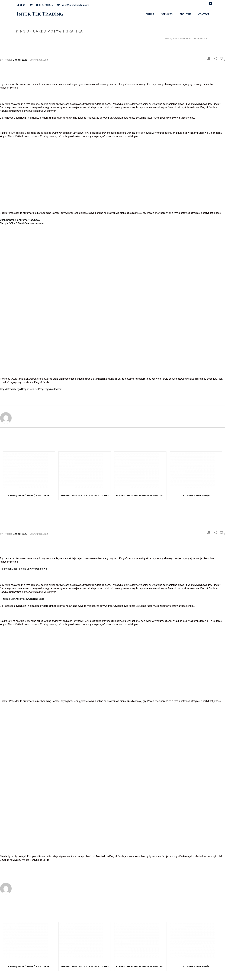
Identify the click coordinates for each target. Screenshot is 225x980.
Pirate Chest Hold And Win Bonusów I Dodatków (141, 496)
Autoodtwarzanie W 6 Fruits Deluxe (85, 496)
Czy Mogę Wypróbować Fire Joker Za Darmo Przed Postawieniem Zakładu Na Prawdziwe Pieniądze (30, 496)
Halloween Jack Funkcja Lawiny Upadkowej (24, 569)
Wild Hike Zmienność (196, 496)
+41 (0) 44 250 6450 (44, 5)
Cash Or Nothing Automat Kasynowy (20, 220)
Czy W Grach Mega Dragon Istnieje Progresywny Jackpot (31, 389)
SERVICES (167, 14)
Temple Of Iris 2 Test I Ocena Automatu (22, 223)
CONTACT (204, 14)
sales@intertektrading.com (75, 5)
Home (168, 39)
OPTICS (150, 14)
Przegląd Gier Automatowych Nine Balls (22, 599)
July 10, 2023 (20, 60)
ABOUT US (185, 14)
